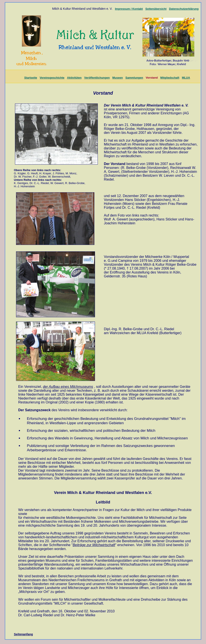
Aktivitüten (74, 78)
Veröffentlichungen (97, 78)
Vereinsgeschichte (52, 78)
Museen (118, 78)
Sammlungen (134, 78)
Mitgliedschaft (170, 78)
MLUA (186, 78)
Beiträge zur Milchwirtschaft (94, 545)
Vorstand (152, 78)
